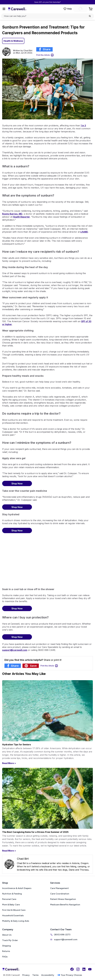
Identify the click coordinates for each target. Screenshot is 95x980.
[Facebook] (72, 969)
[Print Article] (45, 55)
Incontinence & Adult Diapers (17, 888)
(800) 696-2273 (60, 935)
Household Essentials (13, 915)
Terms (35, 975)
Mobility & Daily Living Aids (16, 921)
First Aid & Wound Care (14, 910)
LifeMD (84, 232)
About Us (7, 935)
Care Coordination (60, 894)
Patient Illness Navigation (63, 899)
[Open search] (47, 16)
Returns (6, 951)
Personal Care (9, 899)
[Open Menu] (4, 9)
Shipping (6, 946)
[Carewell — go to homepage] (17, 9)
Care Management (59, 888)
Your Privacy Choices (69, 975)
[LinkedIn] (84, 969)
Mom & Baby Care (11, 905)
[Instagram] (78, 969)
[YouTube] (90, 969)
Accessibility (48, 975)
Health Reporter (21, 217)
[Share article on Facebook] (44, 49)
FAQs (5, 957)
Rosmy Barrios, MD (12, 214)
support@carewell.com (64, 940)
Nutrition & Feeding (12, 894)
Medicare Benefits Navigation (65, 905)
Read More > (9, 763)
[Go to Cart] (91, 9)
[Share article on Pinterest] (31, 666)
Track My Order (10, 940)
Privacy (26, 975)
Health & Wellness (13, 41)
